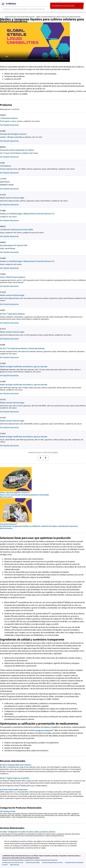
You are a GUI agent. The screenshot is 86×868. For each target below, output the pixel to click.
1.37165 (3, 179)
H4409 (3, 345)
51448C (3, 211)
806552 (3, 147)
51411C (3, 329)
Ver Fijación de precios (9, 125)
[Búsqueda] (82, 9)
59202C (3, 115)
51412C (3, 195)
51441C (3, 434)
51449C (3, 381)
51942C (3, 274)
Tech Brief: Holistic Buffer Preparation (14, 790)
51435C (3, 363)
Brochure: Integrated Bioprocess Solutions (16, 765)
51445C (3, 258)
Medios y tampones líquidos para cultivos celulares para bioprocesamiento (58, 17)
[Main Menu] (3, 4)
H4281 (3, 310)
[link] (13, 862)
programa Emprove (45, 730)
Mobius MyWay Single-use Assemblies (15, 778)
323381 (3, 131)
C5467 (2, 163)
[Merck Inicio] (11, 4)
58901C (3, 226)
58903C (3, 242)
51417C (3, 400)
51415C (3, 418)
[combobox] (43, 9)
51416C (3, 292)
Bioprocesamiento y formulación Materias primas (20, 17)
